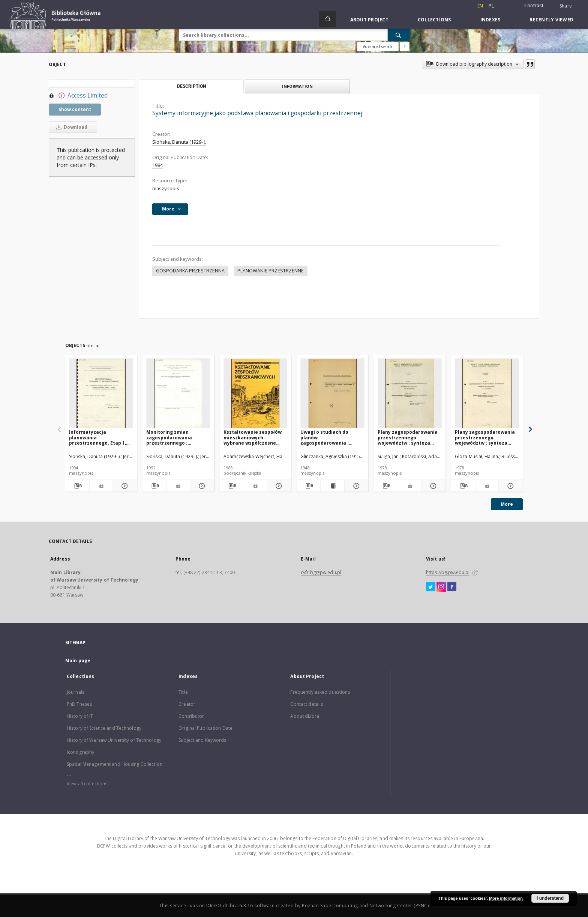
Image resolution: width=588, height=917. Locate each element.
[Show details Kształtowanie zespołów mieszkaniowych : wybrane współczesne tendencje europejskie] (278, 486)
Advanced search (378, 47)
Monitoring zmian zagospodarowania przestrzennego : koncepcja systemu (169, 437)
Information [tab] (297, 86)
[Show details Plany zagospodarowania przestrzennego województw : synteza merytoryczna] (510, 486)
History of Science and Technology (104, 728)
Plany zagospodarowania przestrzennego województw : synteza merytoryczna (485, 437)
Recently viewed (551, 20)
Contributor (191, 716)
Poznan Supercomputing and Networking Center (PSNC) (365, 906)
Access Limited (78, 96)
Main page (78, 661)
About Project (369, 20)
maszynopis (166, 189)
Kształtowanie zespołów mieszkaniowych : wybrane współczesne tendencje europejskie (253, 437)
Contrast (534, 5)
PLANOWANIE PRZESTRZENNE (271, 271)
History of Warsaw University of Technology (114, 740)
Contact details (307, 704)
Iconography (80, 752)
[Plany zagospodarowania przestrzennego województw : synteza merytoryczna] (487, 393)
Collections (434, 20)
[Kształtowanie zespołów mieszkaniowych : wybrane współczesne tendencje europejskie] (256, 393)
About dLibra (304, 716)
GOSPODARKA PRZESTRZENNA (190, 271)
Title (183, 692)
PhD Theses (79, 704)
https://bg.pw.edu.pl (448, 572)
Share (566, 6)
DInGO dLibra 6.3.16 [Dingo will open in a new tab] (230, 906)
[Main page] (327, 19)
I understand (550, 898)
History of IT (80, 716)
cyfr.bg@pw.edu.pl (321, 572)
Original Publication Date (205, 728)
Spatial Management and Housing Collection (115, 764)
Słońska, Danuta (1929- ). (179, 142)
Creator (187, 704)
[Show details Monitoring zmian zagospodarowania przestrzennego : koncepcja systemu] (201, 486)
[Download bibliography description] (77, 486)
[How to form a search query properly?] (405, 47)
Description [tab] (191, 86)
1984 (157, 165)
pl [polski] (491, 6)
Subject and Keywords (202, 740)
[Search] (399, 35)
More (507, 504)
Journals (76, 692)
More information (506, 898)
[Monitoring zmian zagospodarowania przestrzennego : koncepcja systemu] (178, 393)
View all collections (87, 784)
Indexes (490, 20)
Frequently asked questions (320, 692)
